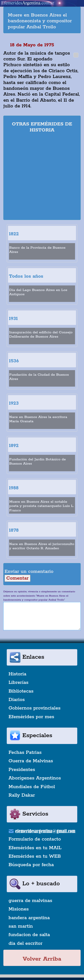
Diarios (17, 700)
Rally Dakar (22, 795)
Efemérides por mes (31, 717)
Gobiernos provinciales (34, 708)
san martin (21, 926)
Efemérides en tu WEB (35, 856)
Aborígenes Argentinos (35, 778)
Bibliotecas (21, 691)
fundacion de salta (29, 935)
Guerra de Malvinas (31, 761)
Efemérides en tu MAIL (35, 848)
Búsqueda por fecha (31, 865)
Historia (17, 674)
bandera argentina (29, 918)
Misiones (19, 909)
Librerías (18, 683)
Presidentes (22, 770)
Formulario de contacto (35, 839)
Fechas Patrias (25, 752)
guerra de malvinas (30, 901)
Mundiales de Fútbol (32, 787)
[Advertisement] (42, 177)
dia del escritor (25, 943)
